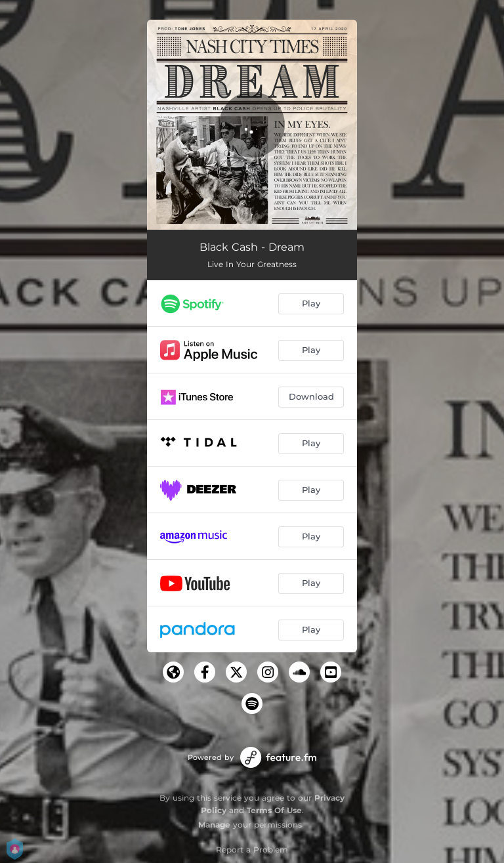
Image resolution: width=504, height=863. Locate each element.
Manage (214, 825)
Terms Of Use (274, 810)
